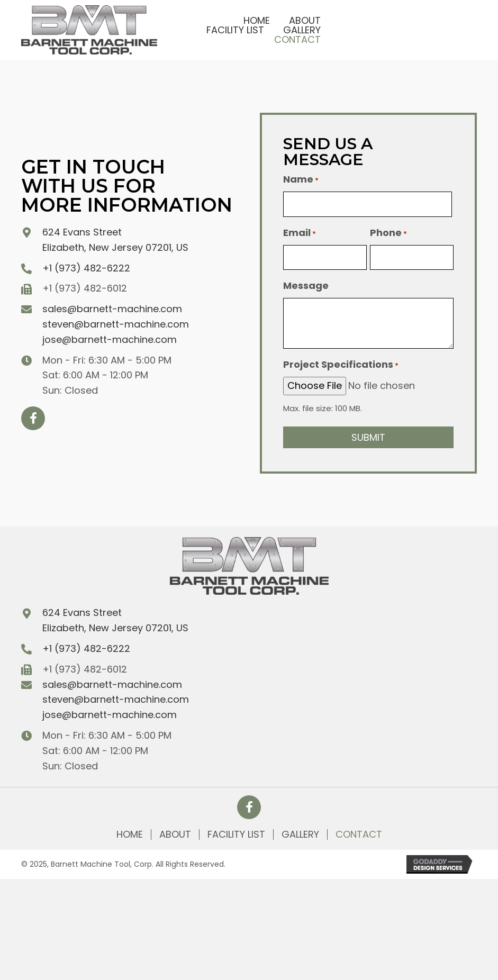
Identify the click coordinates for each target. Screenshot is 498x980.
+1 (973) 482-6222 (86, 268)
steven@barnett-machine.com (116, 324)
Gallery (300, 834)
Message (306, 285)
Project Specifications (341, 365)
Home (130, 834)
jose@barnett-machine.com (110, 339)
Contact (359, 834)
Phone (388, 233)
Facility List (236, 834)
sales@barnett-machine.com (112, 309)
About (175, 834)
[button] (33, 418)
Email (300, 233)
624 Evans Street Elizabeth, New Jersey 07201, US (115, 620)
